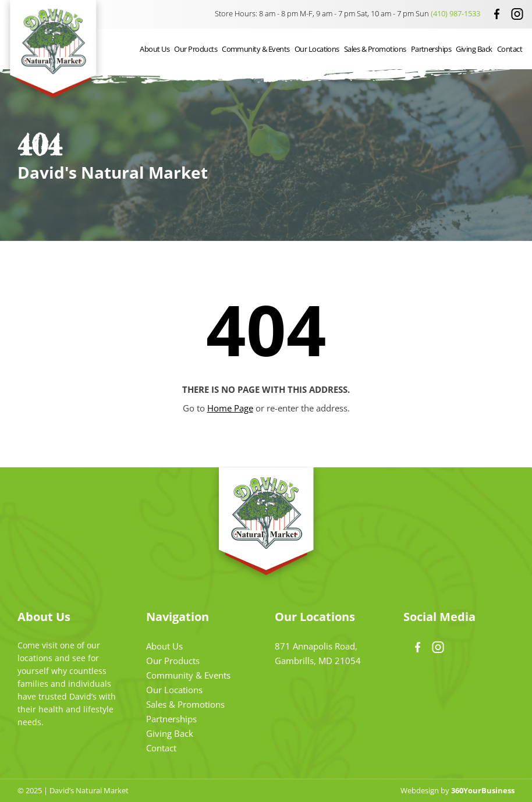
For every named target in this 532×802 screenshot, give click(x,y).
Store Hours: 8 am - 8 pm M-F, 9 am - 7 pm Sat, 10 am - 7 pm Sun (348, 13)
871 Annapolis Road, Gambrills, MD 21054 (318, 653)
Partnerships (431, 49)
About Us (155, 49)
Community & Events (256, 49)
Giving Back (474, 49)
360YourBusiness (483, 790)
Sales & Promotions (375, 49)
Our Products (196, 49)
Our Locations (317, 49)
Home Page (230, 408)
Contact (510, 49)
